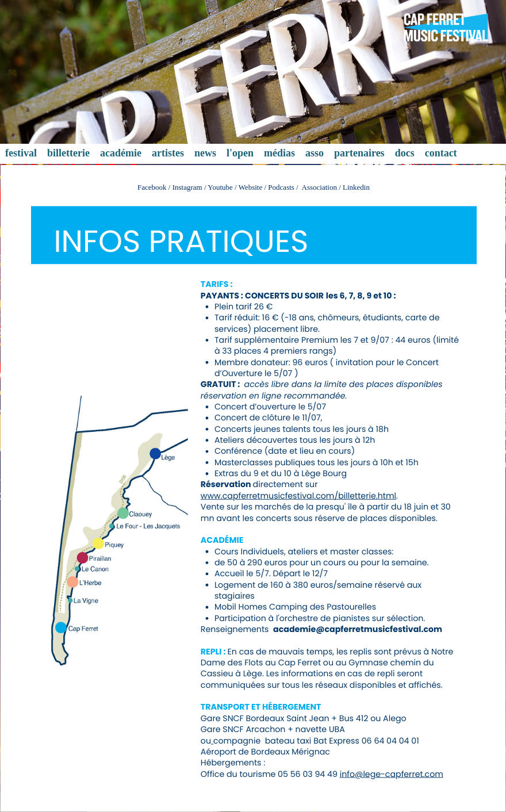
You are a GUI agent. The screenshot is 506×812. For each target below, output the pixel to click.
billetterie (68, 153)
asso (315, 153)
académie (121, 153)
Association (321, 187)
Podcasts (281, 187)
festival (21, 153)
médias (279, 153)
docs (405, 153)
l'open (240, 153)
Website (251, 187)
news (205, 153)
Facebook (152, 187)
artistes (168, 153)
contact (441, 153)
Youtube (220, 187)
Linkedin (356, 187)
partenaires (359, 153)
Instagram (187, 187)
